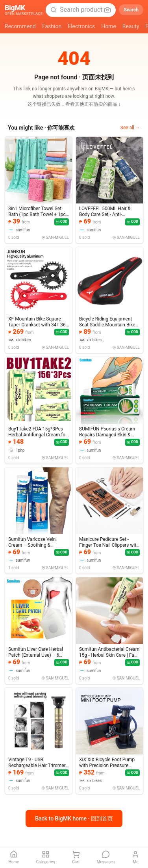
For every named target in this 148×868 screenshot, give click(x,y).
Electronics (81, 26)
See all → (130, 128)
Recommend (20, 26)
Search (131, 10)
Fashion (52, 26)
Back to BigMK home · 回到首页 (74, 819)
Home (109, 26)
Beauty (131, 26)
